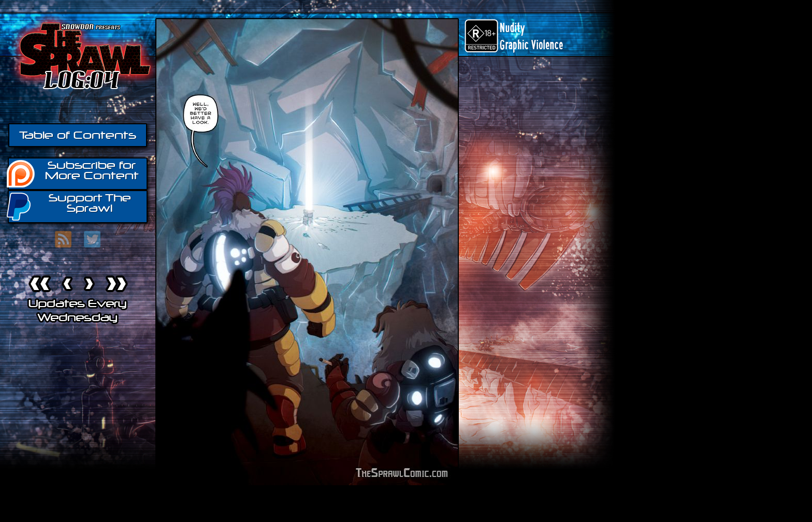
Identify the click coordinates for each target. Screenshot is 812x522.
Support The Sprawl (69, 206)
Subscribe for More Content (73, 173)
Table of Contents (78, 135)
